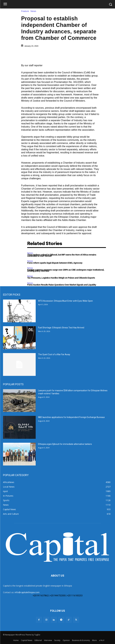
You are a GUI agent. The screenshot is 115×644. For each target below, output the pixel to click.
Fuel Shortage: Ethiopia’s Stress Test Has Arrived (61, 328)
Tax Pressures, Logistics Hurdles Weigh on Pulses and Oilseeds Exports (61, 278)
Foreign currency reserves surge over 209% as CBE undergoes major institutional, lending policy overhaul (66, 270)
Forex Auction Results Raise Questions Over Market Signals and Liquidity (62, 285)
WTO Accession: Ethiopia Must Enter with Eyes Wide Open (65, 301)
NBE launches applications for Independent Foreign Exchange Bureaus (71, 417)
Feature (26, 11)
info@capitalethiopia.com (27, 592)
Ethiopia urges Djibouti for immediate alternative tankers (65, 444)
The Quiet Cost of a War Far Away (54, 354)
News (34, 11)
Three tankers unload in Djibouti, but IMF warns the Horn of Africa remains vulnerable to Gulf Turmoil (62, 255)
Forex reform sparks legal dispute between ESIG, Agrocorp (55, 263)
